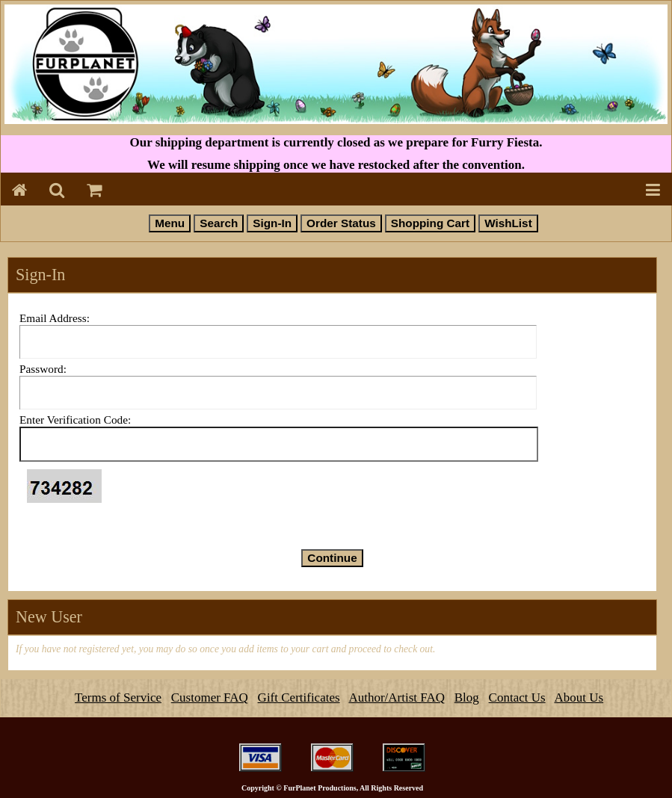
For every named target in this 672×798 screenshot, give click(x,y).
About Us (579, 698)
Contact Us (517, 698)
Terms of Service (118, 698)
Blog (467, 698)
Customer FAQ (210, 698)
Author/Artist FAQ (397, 698)
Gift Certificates (299, 698)
